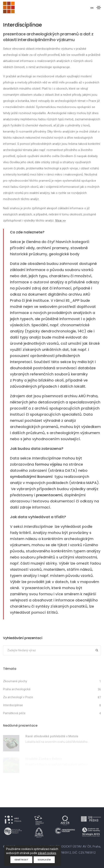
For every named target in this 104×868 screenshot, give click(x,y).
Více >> (60, 221)
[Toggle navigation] (99, 8)
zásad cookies (47, 853)
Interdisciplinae (13, 705)
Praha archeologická (17, 689)
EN (92, 8)
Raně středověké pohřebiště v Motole (52, 736)
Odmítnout (21, 860)
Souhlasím (44, 860)
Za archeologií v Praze (18, 697)
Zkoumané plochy (15, 681)
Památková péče (14, 713)
